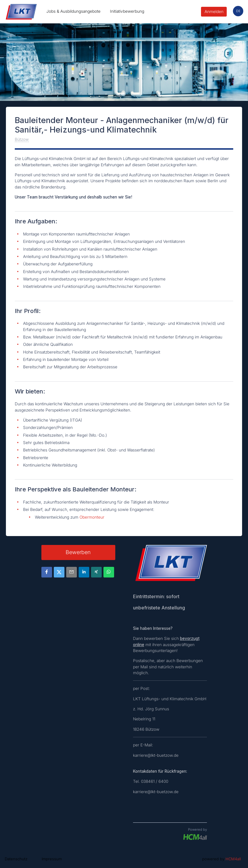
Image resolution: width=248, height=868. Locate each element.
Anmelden (214, 12)
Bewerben (78, 552)
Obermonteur (92, 517)
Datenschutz (16, 859)
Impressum (52, 859)
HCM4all (233, 859)
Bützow (22, 139)
